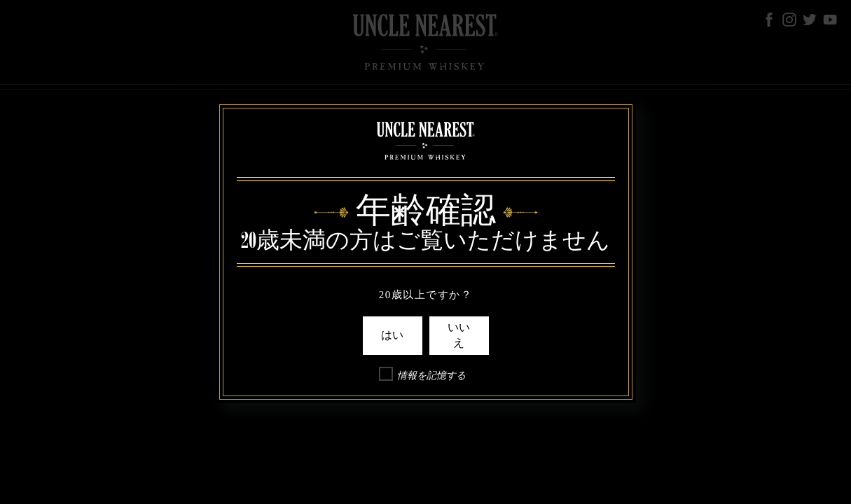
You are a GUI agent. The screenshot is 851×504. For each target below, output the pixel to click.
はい (392, 335)
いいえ (459, 335)
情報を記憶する (431, 376)
